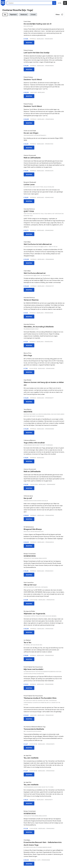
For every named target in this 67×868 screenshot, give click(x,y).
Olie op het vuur (30, 585)
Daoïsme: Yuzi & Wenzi (33, 79)
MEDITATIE (28, 412)
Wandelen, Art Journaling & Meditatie (39, 327)
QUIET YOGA (29, 211)
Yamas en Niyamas (31, 300)
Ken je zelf (28, 498)
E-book (33, 14)
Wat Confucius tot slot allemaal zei (38, 244)
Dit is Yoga (28, 355)
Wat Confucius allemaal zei (35, 273)
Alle (5, 14)
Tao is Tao (27, 642)
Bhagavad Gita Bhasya (33, 529)
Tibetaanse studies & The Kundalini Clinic (40, 698)
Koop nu (29, 43)
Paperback (13, 14)
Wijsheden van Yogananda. (35, 613)
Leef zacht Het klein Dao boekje (37, 53)
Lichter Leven (29, 184)
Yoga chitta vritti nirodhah (34, 443)
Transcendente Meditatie (34, 729)
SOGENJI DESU (30, 556)
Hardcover (24, 14)
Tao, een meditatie (31, 758)
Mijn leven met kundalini (33, 669)
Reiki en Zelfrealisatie (32, 158)
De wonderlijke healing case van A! (38, 24)
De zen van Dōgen (31, 133)
